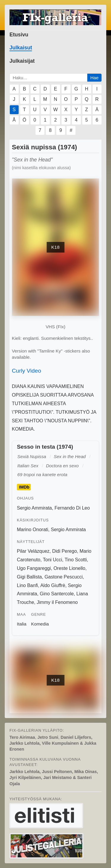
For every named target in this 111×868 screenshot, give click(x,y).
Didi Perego (65, 551)
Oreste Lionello (70, 568)
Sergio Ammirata (34, 508)
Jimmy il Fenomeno (57, 602)
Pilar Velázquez (33, 551)
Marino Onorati (33, 530)
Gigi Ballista (29, 577)
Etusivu (19, 35)
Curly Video (26, 371)
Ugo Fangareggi (34, 568)
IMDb (24, 487)
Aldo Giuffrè (53, 585)
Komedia (40, 624)
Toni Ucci (53, 560)
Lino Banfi (27, 585)
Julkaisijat (22, 61)
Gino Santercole (57, 594)
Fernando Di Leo (72, 508)
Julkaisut (21, 48)
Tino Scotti (76, 560)
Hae (94, 78)
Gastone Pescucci (63, 577)
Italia (22, 624)
